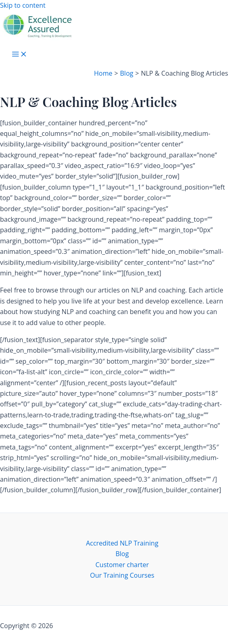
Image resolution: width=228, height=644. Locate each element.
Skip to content (23, 5)
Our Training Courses (122, 575)
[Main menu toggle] (20, 55)
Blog (122, 554)
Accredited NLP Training (122, 543)
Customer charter (122, 565)
